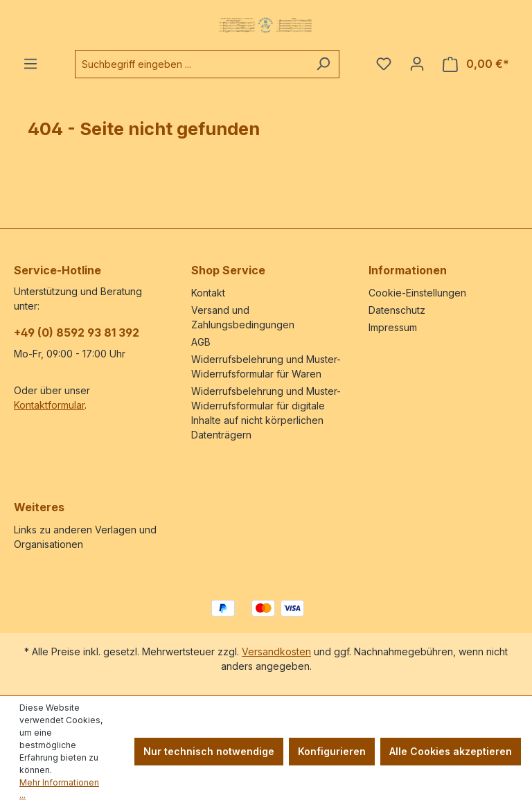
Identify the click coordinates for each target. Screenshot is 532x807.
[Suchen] (323, 64)
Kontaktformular (49, 405)
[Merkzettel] (384, 64)
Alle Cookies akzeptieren (451, 751)
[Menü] (30, 64)
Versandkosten (276, 651)
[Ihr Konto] (417, 64)
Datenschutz (397, 310)
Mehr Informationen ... (59, 789)
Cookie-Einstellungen (417, 293)
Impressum (393, 327)
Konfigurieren (332, 751)
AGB (201, 342)
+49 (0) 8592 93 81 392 (77, 332)
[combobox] (191, 64)
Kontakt (208, 293)
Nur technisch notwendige (209, 751)
